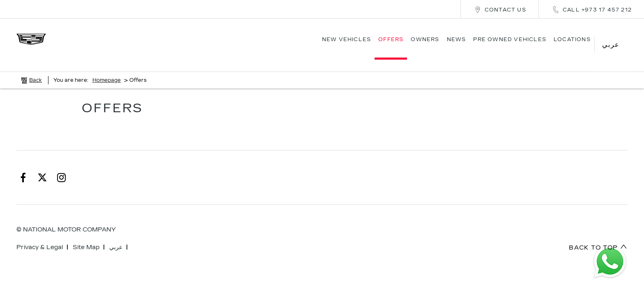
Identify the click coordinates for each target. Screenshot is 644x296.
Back (36, 68)
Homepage (107, 68)
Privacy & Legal (40, 235)
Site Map (86, 235)
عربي (116, 235)
